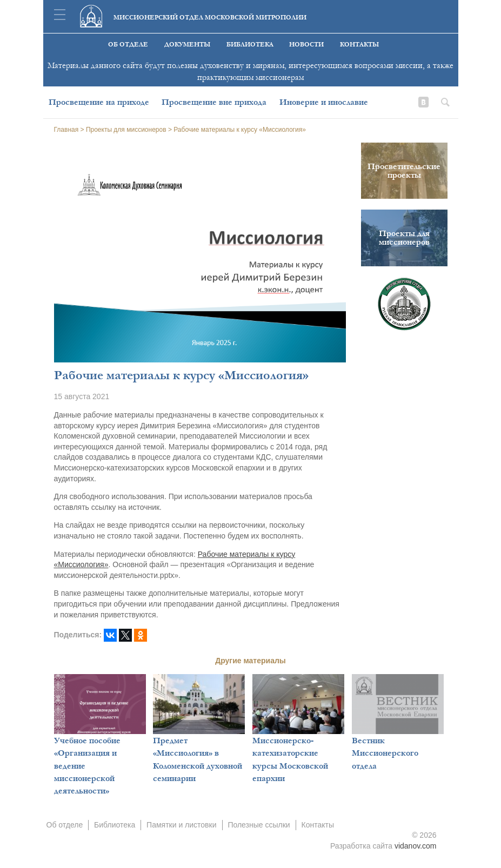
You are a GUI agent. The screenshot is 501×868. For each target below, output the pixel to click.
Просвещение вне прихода (214, 102)
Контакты (359, 45)
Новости (306, 45)
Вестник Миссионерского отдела (385, 753)
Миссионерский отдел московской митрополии (210, 18)
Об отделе (128, 45)
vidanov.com (416, 846)
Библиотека (250, 45)
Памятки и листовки (181, 825)
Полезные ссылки (259, 825)
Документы (187, 45)
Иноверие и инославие (324, 102)
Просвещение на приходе (99, 102)
